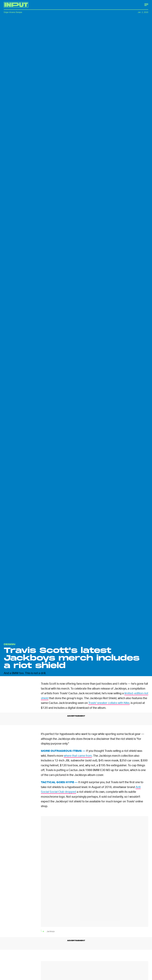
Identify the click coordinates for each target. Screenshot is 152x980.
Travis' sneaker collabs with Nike (109, 703)
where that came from (78, 755)
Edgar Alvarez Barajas (13, 12)
